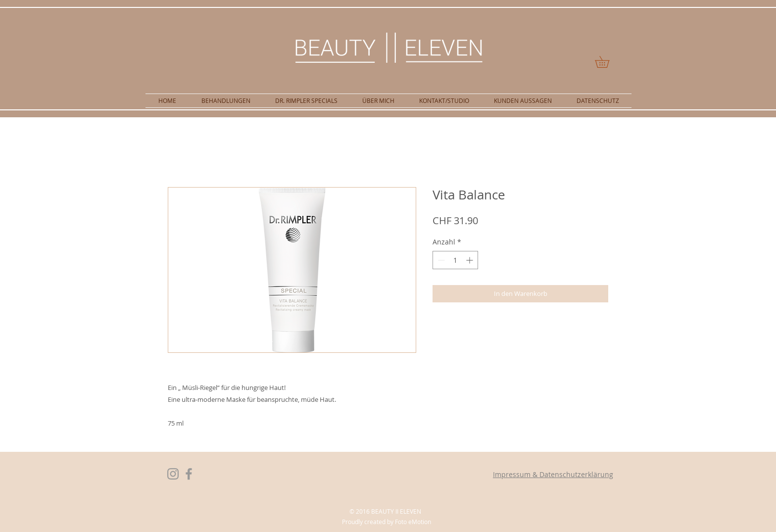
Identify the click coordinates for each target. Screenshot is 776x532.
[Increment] (470, 260)
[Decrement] (440, 260)
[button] (608, 62)
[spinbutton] (455, 260)
